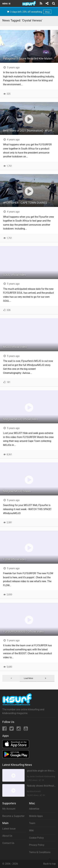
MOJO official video (15, 347)
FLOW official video (15, 559)
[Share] (47, 3)
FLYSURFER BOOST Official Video (23, 631)
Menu (7, 4)
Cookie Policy (36, 838)
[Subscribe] (41, 3)
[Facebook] (5, 729)
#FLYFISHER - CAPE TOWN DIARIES (25, 203)
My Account (9, 809)
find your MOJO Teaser (17, 491)
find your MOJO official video (21, 419)
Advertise (34, 809)
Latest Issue (9, 829)
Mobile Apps (36, 816)
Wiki (31, 830)
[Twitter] (12, 729)
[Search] (54, 3)
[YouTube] (26, 729)
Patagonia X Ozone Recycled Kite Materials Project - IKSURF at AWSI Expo (31, 58)
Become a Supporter (13, 816)
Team (32, 823)
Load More (28, 678)
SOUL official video (15, 275)
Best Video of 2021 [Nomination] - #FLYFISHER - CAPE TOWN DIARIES (31, 131)
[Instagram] (19, 729)
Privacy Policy (37, 845)
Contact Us (8, 843)
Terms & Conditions (40, 852)
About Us (7, 836)
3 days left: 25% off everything (29, 12)
